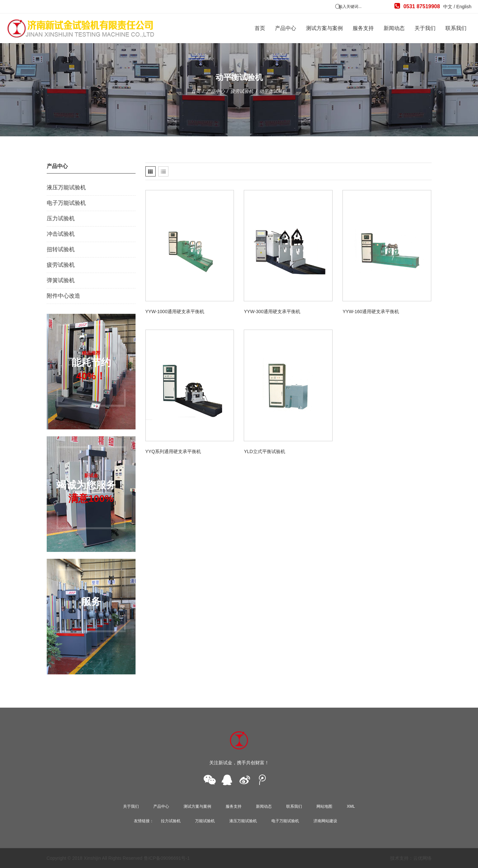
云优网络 (422, 858)
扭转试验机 (61, 249)
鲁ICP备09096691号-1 (167, 858)
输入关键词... (350, 7)
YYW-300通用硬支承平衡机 (272, 312)
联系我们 (456, 28)
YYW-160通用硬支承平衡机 (371, 312)
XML (351, 806)
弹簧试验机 (61, 280)
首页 (260, 28)
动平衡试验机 (273, 91)
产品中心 (286, 28)
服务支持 (363, 28)
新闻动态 (394, 28)
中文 (448, 7)
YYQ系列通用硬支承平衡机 (173, 451)
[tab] (151, 171)
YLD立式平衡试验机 (264, 451)
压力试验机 (61, 218)
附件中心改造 (63, 296)
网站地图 (324, 806)
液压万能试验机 (66, 188)
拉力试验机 (171, 821)
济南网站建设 (325, 821)
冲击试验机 (61, 234)
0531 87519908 (417, 6)
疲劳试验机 (242, 91)
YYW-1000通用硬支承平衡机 (175, 312)
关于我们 (425, 28)
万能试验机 (205, 821)
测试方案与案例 (324, 28)
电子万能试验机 (66, 203)
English (464, 7)
